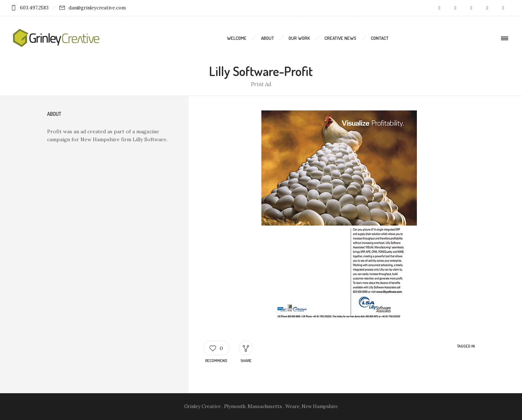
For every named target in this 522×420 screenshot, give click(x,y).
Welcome (237, 38)
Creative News (340, 38)
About (268, 38)
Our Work (299, 38)
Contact (380, 38)
